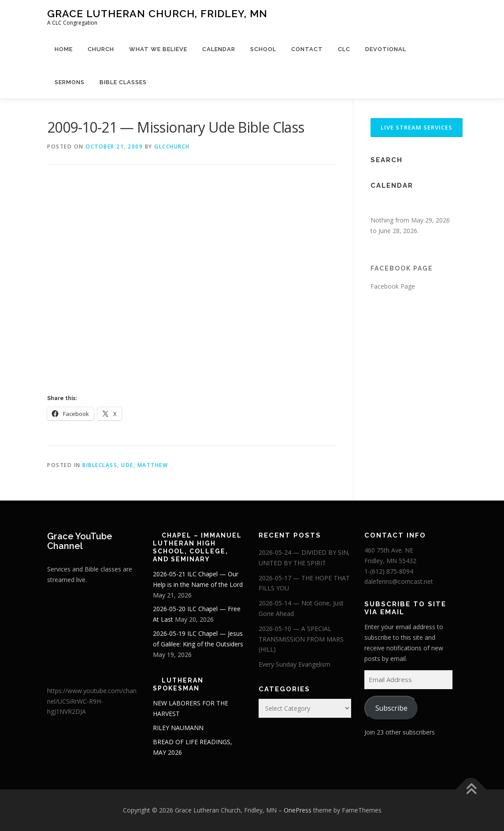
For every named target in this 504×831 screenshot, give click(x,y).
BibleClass (100, 465)
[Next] (448, 205)
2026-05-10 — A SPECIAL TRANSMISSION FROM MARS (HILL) (301, 639)
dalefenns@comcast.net (399, 581)
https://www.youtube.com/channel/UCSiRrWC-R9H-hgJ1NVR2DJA (92, 701)
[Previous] (379, 205)
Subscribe (391, 708)
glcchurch (172, 147)
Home (64, 49)
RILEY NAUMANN (178, 728)
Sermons (70, 82)
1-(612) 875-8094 (389, 571)
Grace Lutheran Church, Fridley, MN (157, 13)
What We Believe (158, 49)
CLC (344, 49)
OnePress (298, 810)
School (263, 49)
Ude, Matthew (145, 465)
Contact (307, 49)
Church (101, 49)
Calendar (219, 49)
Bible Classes (123, 82)
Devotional (386, 49)
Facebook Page (402, 268)
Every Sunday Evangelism (295, 664)
